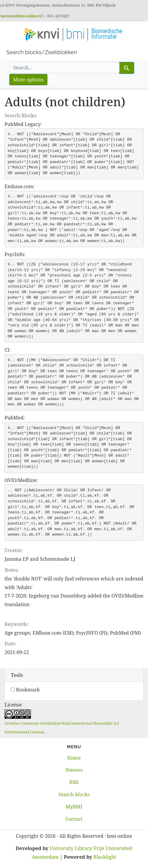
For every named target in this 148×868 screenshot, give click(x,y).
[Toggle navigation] (13, 42)
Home (74, 758)
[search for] (64, 68)
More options (28, 80)
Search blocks (74, 794)
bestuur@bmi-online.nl (21, 16)
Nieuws (74, 770)
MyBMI (74, 807)
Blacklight (105, 857)
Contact (74, 819)
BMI (74, 782)
